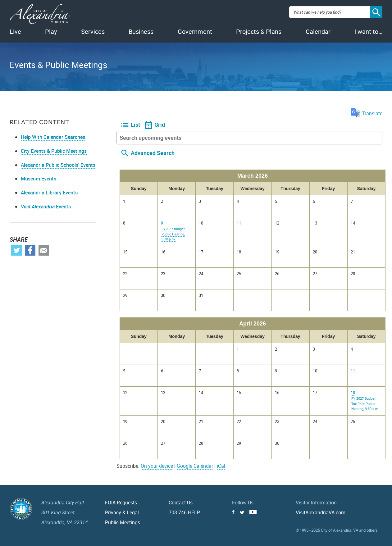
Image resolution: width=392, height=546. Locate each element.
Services (93, 32)
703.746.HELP (184, 512)
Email (44, 250)
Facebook (30, 250)
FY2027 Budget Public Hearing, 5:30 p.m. (173, 234)
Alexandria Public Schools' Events (58, 165)
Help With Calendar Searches (53, 137)
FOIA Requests (121, 503)
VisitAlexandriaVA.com (321, 512)
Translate (367, 113)
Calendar (318, 32)
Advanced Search (153, 153)
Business (141, 32)
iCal (221, 466)
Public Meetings (123, 522)
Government (195, 32)
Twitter (16, 250)
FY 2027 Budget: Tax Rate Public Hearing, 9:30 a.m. (365, 403)
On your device (157, 466)
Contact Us (181, 503)
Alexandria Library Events (49, 193)
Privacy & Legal (122, 512)
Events (46, 207)
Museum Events (39, 179)
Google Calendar (195, 466)
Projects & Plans (259, 32)
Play (51, 32)
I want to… (368, 32)
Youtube (253, 512)
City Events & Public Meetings (54, 151)
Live (15, 32)
